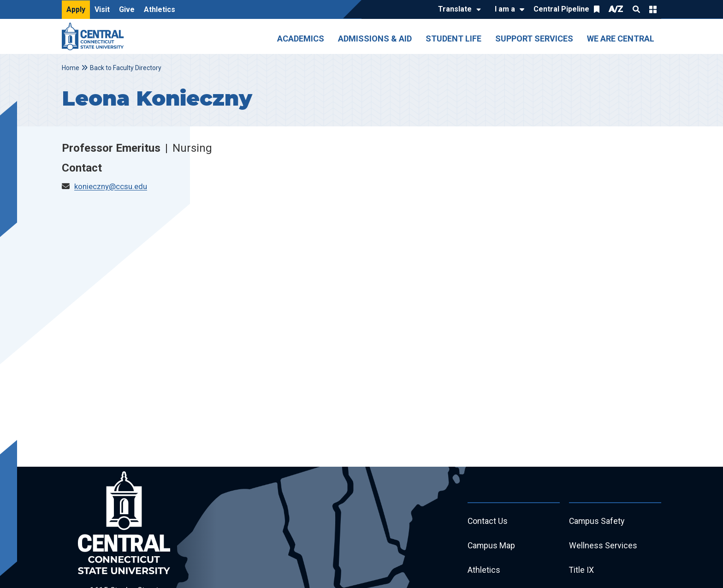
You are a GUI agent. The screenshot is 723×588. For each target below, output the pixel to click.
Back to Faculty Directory (126, 68)
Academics (301, 39)
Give (127, 9)
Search (636, 9)
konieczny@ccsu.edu (111, 186)
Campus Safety (597, 521)
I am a (505, 9)
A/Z (616, 9)
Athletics (160, 9)
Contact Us (488, 521)
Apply (76, 9)
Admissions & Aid (375, 39)
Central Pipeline (561, 9)
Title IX (582, 571)
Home (71, 68)
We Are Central (621, 39)
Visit (102, 9)
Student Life (453, 39)
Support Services (534, 39)
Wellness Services (603, 546)
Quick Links (653, 9)
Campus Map (492, 546)
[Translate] (457, 10)
